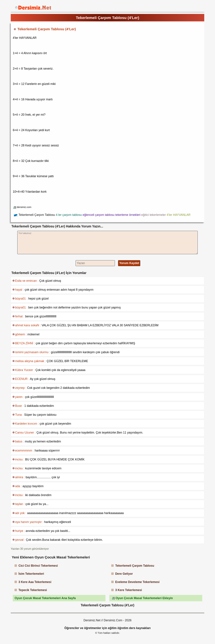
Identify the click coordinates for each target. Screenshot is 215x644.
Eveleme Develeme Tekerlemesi (137, 582)
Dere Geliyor (124, 574)
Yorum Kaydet (129, 263)
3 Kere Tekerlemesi (129, 590)
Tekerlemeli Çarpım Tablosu (135, 566)
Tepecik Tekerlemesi (33, 590)
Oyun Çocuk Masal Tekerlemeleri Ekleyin (144, 598)
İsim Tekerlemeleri (31, 574)
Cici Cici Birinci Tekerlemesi (38, 566)
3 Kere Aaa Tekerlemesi (35, 582)
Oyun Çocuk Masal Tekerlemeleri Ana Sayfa (45, 598)
